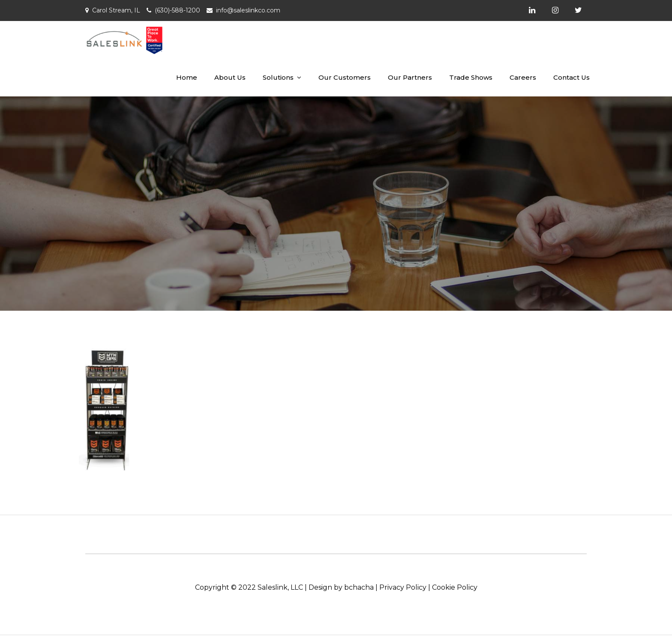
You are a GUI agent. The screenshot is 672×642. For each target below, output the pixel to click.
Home (187, 77)
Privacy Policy (403, 587)
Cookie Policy (455, 587)
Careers (523, 77)
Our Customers (345, 77)
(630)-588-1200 (177, 10)
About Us (230, 77)
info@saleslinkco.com (248, 10)
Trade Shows (471, 77)
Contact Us (571, 77)
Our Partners (410, 77)
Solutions (278, 77)
